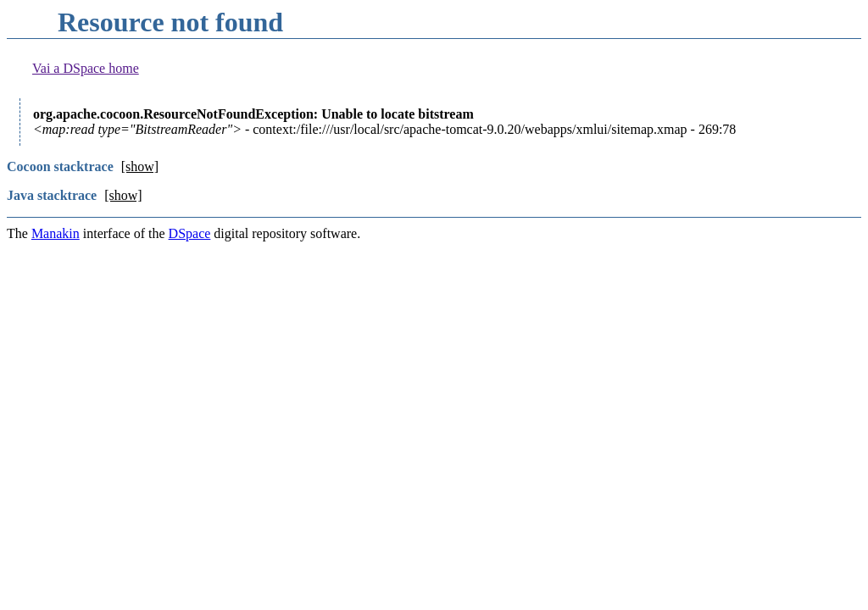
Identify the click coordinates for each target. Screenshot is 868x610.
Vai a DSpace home (86, 68)
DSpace (190, 233)
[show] (140, 166)
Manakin (56, 233)
